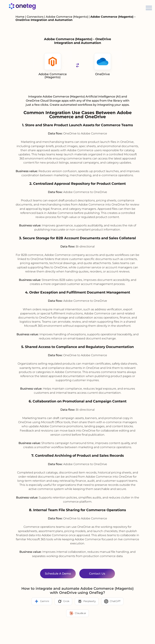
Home (20, 17)
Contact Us (97, 574)
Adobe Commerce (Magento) (67, 17)
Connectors (35, 17)
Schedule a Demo (58, 574)
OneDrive (103, 64)
